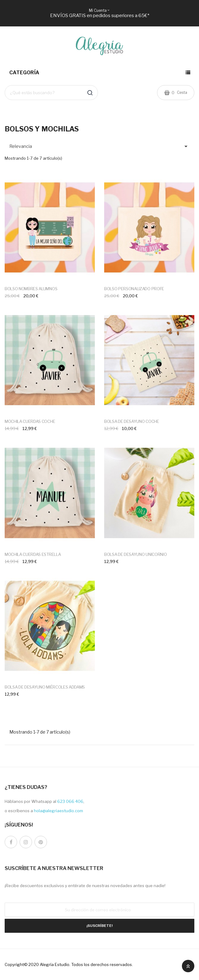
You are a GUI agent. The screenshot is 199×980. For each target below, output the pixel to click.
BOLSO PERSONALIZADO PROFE (134, 289)
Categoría (24, 73)
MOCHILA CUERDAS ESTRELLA (33, 554)
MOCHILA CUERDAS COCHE (30, 421)
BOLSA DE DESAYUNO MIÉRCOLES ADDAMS (45, 687)
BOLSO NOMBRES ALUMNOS (31, 289)
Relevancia (99, 146)
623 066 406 (70, 801)
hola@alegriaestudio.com (58, 811)
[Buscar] (51, 92)
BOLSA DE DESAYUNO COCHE (132, 421)
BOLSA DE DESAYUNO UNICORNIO (135, 554)
